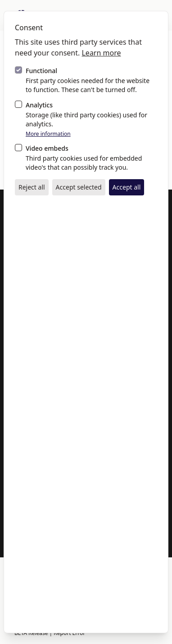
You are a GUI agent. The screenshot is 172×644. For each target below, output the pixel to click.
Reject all (32, 187)
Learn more (101, 53)
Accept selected (79, 187)
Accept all (127, 187)
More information (48, 134)
